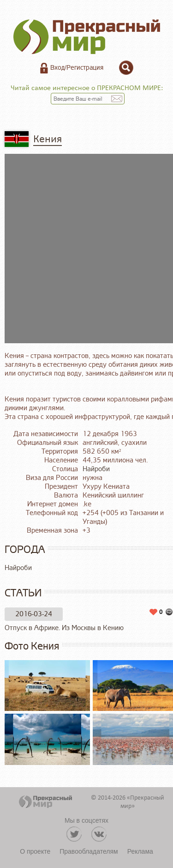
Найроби (96, 469)
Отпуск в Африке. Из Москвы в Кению (64, 628)
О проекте (35, 851)
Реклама (140, 851)
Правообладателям (89, 851)
